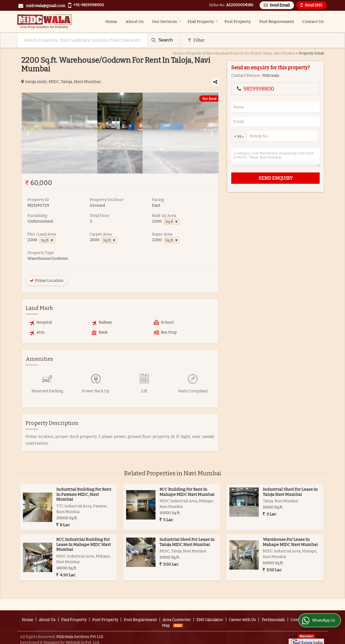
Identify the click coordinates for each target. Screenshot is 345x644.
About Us (135, 22)
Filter (196, 40)
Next (211, 133)
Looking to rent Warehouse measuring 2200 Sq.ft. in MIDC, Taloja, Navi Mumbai (275, 157)
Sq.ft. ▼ (172, 222)
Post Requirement (277, 22)
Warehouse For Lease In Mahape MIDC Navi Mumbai (290, 542)
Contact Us (313, 22)
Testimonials (273, 614)
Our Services (167, 22)
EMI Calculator (210, 614)
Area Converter (177, 614)
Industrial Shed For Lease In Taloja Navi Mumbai (290, 492)
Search (162, 40)
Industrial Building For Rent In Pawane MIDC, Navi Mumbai (84, 494)
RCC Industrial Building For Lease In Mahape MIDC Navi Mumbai (84, 544)
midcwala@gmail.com (46, 6)
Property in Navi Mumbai (207, 53)
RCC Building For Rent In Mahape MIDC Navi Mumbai (187, 492)
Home (111, 22)
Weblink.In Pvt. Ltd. (83, 636)
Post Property (238, 22)
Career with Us (242, 614)
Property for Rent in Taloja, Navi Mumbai (262, 53)
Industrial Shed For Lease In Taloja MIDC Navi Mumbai (187, 542)
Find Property (203, 22)
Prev (29, 133)
